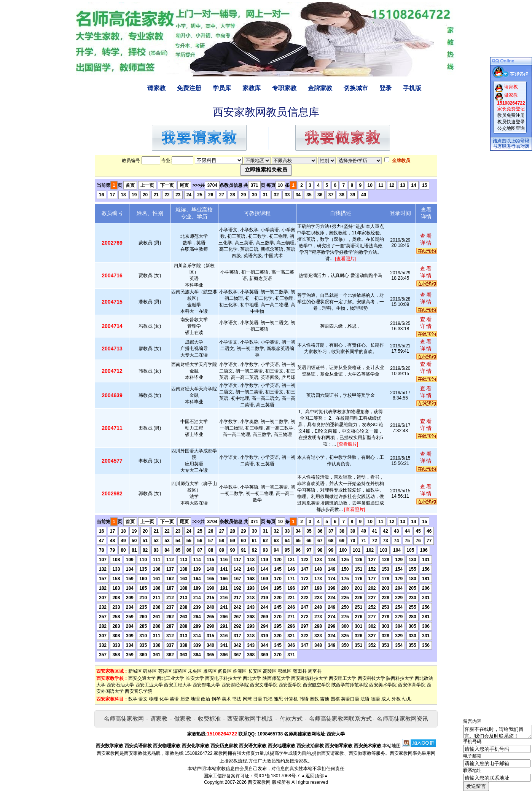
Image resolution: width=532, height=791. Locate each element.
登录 (385, 88)
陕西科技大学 (400, 678)
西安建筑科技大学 (309, 678)
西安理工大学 (342, 678)
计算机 (291, 699)
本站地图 (392, 746)
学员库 (222, 88)
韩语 (304, 699)
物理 (154, 699)
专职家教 (284, 88)
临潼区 (240, 671)
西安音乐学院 (139, 691)
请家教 (156, 88)
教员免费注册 (511, 115)
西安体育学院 (412, 685)
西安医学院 (290, 685)
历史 (185, 699)
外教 (396, 699)
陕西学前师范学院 (350, 685)
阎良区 (225, 671)
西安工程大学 (178, 685)
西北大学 (252, 678)
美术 (226, 699)
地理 (195, 699)
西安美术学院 (383, 685)
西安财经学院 (235, 685)
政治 (205, 699)
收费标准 (209, 719)
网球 (247, 699)
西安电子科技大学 (223, 678)
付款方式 (291, 719)
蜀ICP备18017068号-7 (277, 776)
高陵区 (270, 671)
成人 (386, 699)
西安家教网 (259, 782)
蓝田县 (300, 671)
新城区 (135, 671)
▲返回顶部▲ (315, 776)
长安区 (255, 671)
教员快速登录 (511, 122)
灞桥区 (180, 671)
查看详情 (426, 239)
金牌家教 (320, 88)
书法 (237, 699)
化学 (164, 699)
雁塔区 (210, 671)
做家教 (183, 719)
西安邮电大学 (206, 685)
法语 (365, 699)
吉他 (325, 699)
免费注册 (189, 88)
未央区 (195, 671)
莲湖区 (165, 671)
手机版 (412, 88)
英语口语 (350, 699)
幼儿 (407, 699)
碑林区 (150, 671)
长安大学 (195, 678)
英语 (174, 699)
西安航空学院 (317, 685)
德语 (376, 699)
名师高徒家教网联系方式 (340, 719)
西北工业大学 (170, 678)
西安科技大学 (371, 678)
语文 (143, 699)
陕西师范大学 (276, 678)
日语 (258, 699)
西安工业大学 (149, 685)
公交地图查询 (511, 128)
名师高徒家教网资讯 (402, 719)
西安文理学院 (264, 685)
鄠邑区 (285, 671)
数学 (133, 699)
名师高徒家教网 (124, 719)
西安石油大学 (120, 685)
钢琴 (216, 699)
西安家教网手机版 (250, 719)
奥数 (314, 699)
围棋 (335, 699)
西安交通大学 (142, 678)
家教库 (252, 88)
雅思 (279, 699)
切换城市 (356, 88)
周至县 (315, 671)
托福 (268, 699)
